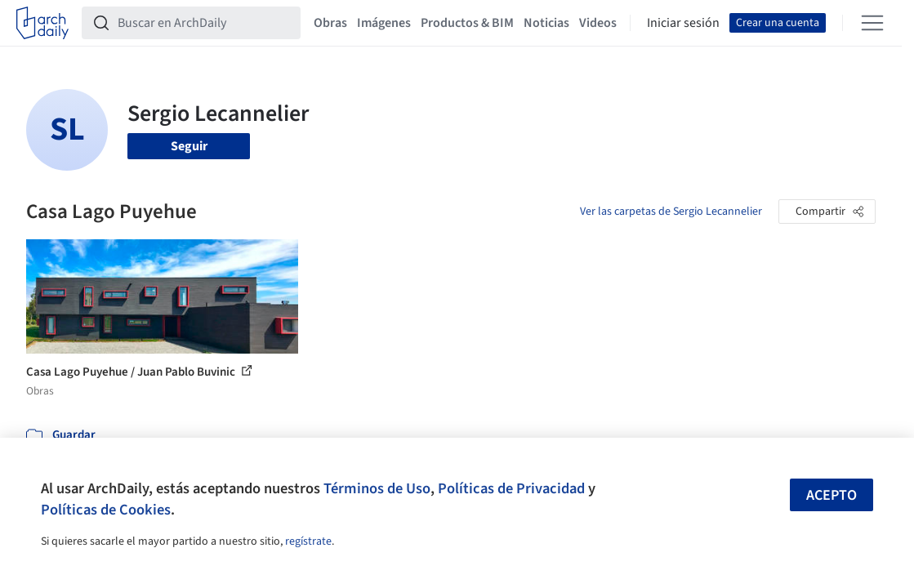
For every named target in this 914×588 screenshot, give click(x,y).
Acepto (832, 495)
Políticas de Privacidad (511, 488)
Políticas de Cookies (106, 510)
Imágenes (384, 23)
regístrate (308, 541)
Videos (598, 23)
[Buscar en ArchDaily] (204, 23)
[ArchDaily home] (42, 23)
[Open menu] (872, 23)
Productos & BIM (467, 23)
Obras (330, 23)
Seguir (189, 146)
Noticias (546, 23)
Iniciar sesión (683, 23)
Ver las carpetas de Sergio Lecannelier (671, 212)
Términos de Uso (377, 488)
